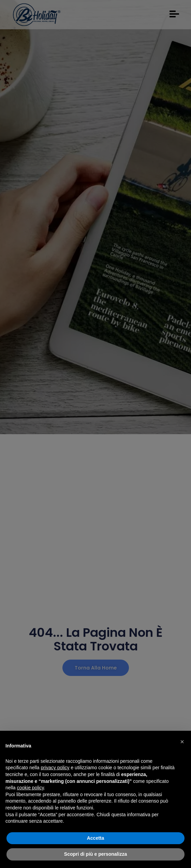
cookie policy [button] (30, 788)
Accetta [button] (96, 838)
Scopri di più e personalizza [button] (95, 854)
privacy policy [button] (55, 768)
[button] (182, 742)
